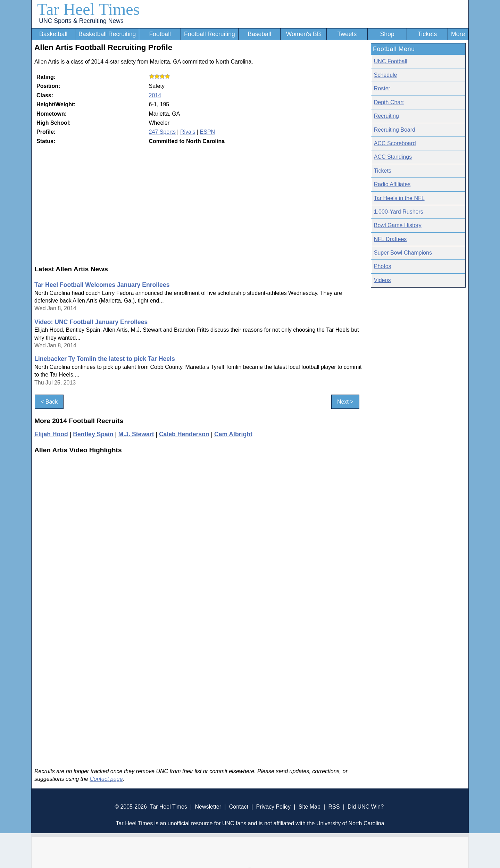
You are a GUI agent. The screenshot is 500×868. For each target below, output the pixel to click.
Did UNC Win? (366, 807)
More (458, 34)
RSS (334, 807)
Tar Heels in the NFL (399, 198)
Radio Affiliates (392, 184)
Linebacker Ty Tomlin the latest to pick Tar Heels (105, 359)
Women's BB (304, 34)
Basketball (53, 34)
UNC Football (391, 61)
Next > (345, 402)
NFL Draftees (390, 239)
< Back (49, 402)
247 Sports (162, 132)
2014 (155, 95)
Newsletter (208, 807)
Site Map (310, 807)
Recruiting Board (395, 130)
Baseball (259, 34)
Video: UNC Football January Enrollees (91, 322)
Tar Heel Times (88, 9)
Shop (387, 34)
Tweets (347, 34)
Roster (382, 88)
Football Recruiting (210, 34)
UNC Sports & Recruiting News (81, 21)
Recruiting (386, 116)
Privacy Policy (273, 807)
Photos (383, 266)
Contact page (106, 779)
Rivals (188, 132)
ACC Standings (393, 157)
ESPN (208, 132)
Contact (239, 807)
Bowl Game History (398, 225)
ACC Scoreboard (395, 143)
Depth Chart (389, 102)
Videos (382, 280)
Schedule (386, 75)
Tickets (427, 34)
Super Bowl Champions (403, 253)
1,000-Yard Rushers (399, 212)
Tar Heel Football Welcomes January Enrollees (102, 285)
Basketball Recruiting (107, 34)
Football (160, 34)
